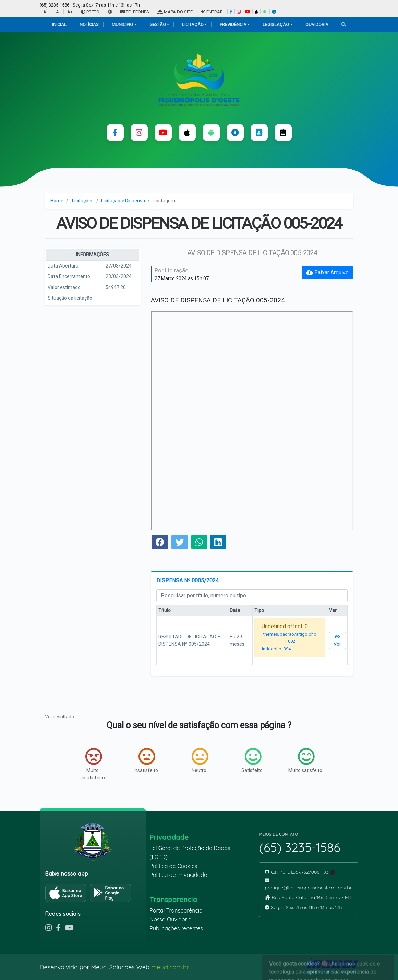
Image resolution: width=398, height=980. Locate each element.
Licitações (83, 201)
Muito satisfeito (305, 760)
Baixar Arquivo (327, 272)
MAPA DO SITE (175, 12)
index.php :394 (276, 649)
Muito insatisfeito (93, 764)
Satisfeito (252, 760)
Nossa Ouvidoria (170, 919)
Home (57, 201)
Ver (337, 641)
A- (45, 12)
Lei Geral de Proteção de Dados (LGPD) (190, 853)
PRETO (90, 12)
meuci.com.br (170, 967)
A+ (70, 12)
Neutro (200, 760)
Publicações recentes (176, 928)
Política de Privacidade (178, 875)
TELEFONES (135, 12)
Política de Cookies (173, 866)
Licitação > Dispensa (123, 201)
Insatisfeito (146, 760)
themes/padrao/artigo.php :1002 (290, 638)
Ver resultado (59, 717)
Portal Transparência (176, 910)
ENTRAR (212, 12)
